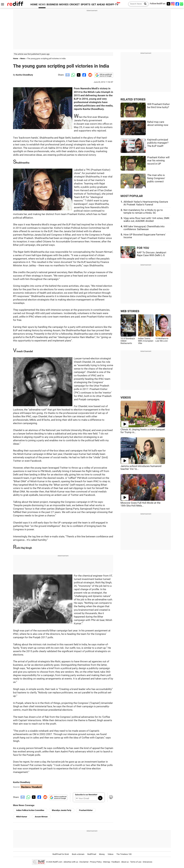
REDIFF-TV (112, 5)
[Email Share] (67, 75)
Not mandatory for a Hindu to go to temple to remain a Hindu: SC (143, 211)
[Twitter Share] (78, 75)
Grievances (148, 862)
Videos (111, 854)
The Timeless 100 (124, 854)
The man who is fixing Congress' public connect (156, 178)
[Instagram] (173, 4)
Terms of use (136, 862)
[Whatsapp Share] (73, 75)
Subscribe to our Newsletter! (86, 795)
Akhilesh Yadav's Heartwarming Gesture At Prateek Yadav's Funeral (146, 203)
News (23, 58)
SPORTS (85, 5)
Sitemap (107, 862)
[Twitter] (168, 4)
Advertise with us (71, 862)
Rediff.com (57, 862)
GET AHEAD (98, 5)
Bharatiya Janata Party (62, 810)
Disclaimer (84, 862)
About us (125, 862)
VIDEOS (126, 398)
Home (16, 58)
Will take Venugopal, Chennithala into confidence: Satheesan (144, 228)
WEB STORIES (130, 311)
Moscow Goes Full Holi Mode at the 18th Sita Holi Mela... (140, 504)
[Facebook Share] (84, 75)
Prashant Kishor (86, 810)
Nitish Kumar (22, 817)
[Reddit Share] (90, 75)
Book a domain (78, 854)
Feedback (116, 862)
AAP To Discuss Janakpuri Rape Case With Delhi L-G (152, 254)
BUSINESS (52, 5)
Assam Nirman (41, 817)
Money (102, 854)
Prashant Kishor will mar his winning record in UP (158, 161)
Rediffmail (92, 854)
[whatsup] (182, 4)
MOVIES (64, 5)
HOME (34, 5)
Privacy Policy (96, 862)
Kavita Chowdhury (24, 75)
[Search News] (144, 4)
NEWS (42, 5)
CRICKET (75, 5)
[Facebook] (177, 4)
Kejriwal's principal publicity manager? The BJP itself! (158, 143)
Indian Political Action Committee (30, 810)
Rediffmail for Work (61, 854)
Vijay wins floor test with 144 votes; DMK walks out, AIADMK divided (146, 220)
